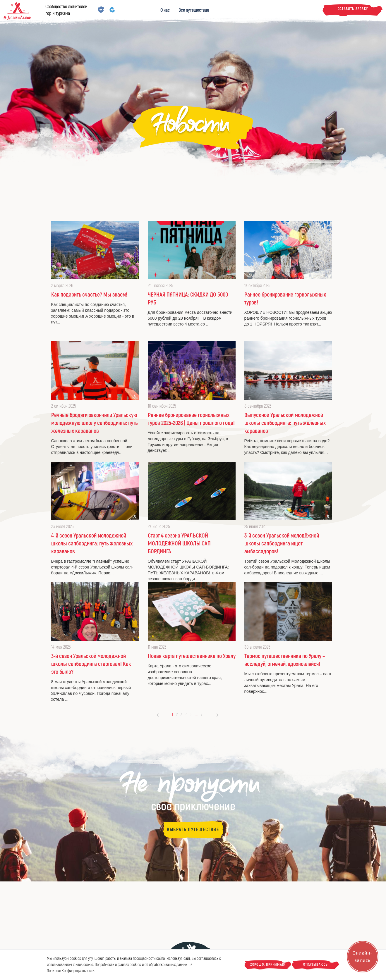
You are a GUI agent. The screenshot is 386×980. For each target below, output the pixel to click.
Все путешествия (194, 10)
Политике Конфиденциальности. (71, 971)
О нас (165, 10)
